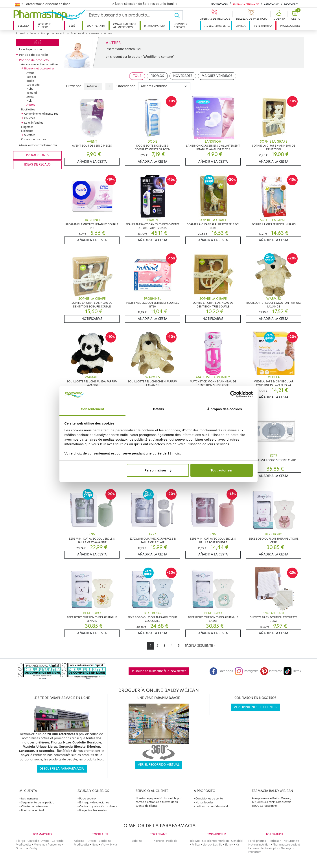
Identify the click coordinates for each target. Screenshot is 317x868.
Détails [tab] (158, 409)
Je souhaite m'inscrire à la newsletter (159, 671)
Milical (196, 845)
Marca (92, 86)
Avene (45, 841)
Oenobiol (237, 841)
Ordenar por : (126, 86)
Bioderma (105, 841)
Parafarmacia (155, 26)
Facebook (221, 671)
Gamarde (22, 848)
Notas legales (205, 802)
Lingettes (27, 127)
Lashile (218, 845)
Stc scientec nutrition (215, 841)
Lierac (207, 845)
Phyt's (114, 845)
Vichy (34, 848)
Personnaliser (158, 470)
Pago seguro (88, 798)
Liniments (27, 131)
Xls (238, 845)
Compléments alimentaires (41, 114)
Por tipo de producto (53, 33)
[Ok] (178, 15)
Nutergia (287, 848)
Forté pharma (257, 841)
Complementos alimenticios (125, 26)
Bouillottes (28, 109)
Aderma (79, 841)
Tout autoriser (222, 470)
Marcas (290, 4)
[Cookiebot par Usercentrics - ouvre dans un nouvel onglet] (233, 395)
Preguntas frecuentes (93, 810)
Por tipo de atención (34, 55)
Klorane (159, 841)
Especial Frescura (246, 4)
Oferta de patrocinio (35, 806)
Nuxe (95, 845)
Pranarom (255, 852)
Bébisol (31, 77)
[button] (279, 15)
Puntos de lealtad (32, 810)
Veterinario (263, 26)
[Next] (200, 646)
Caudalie (33, 841)
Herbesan (275, 841)
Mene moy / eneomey (47, 845)
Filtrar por (73, 86)
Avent (30, 73)
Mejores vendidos (217, 76)
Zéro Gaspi (272, 4)
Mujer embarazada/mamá (38, 145)
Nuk (29, 101)
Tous (137, 76)
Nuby (30, 89)
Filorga (20, 841)
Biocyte (195, 841)
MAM (30, 97)
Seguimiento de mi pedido (38, 802)
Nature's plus (270, 848)
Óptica (241, 26)
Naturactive (291, 841)
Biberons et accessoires (85, 33)
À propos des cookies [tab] (225, 409)
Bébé (72, 26)
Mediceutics (24, 845)
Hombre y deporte (181, 26)
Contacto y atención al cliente (98, 806)
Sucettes (30, 135)
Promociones (290, 26)
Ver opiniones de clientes (255, 707)
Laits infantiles (34, 123)
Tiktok (292, 671)
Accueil (20, 33)
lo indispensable (31, 49)
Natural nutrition (259, 845)
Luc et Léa (33, 85)
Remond (32, 93)
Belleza (24, 26)
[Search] (130, 15)
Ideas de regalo (37, 165)
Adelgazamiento (217, 26)
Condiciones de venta (209, 798)
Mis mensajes (30, 798)
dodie (30, 81)
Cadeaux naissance (34, 139)
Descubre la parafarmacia (62, 769)
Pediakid (172, 841)
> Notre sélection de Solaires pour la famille (145, 4)
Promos (157, 76)
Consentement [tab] (92, 409)
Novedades (219, 4)
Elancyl (229, 845)
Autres (31, 105)
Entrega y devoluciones (94, 802)
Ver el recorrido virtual (159, 765)
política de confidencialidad (213, 806)
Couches (30, 118)
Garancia (58, 841)
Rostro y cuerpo (44, 26)
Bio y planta (96, 26)
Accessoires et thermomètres (40, 64)
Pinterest (271, 671)
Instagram (247, 671)
